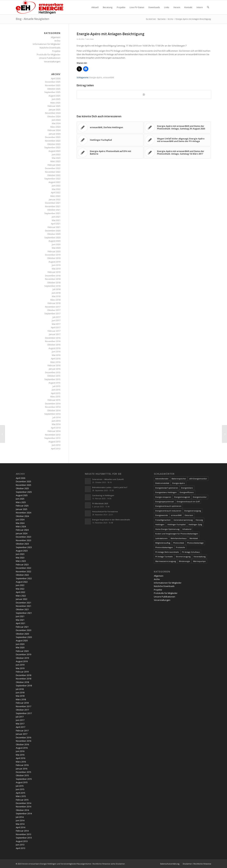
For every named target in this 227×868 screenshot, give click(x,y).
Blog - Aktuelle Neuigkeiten (33, 19)
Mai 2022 (56, 189)
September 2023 (52, 147)
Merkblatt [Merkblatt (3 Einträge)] (194, 538)
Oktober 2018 (54, 283)
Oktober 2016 (54, 345)
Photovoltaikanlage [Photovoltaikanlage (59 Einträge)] (195, 543)
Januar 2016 (55, 369)
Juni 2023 (56, 154)
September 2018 (52, 286)
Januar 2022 (55, 199)
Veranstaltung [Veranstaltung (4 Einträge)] (200, 557)
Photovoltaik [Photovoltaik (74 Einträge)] (179, 543)
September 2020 (52, 237)
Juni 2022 (56, 186)
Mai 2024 (56, 123)
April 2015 (56, 393)
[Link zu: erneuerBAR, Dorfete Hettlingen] (110, 127)
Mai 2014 (56, 424)
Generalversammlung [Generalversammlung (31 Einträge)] (183, 520)
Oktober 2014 (54, 410)
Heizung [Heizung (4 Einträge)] (199, 520)
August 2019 (54, 262)
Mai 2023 (56, 158)
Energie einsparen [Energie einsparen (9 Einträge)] (163, 497)
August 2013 (54, 442)
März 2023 (55, 161)
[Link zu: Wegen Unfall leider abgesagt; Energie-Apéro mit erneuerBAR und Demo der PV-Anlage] (177, 140)
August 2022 (54, 182)
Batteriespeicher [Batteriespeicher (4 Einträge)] (179, 479)
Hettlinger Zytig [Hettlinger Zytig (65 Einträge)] (195, 524)
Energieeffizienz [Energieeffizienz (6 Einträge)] (187, 492)
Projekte (56, 51)
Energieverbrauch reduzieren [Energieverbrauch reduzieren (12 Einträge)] (168, 511)
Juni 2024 (56, 120)
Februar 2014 (54, 431)
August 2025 (54, 96)
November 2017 (53, 307)
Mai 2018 (56, 296)
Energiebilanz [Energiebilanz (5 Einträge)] (187, 488)
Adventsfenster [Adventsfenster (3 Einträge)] (162, 479)
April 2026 (56, 78)
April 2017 (56, 327)
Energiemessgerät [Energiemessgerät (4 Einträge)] (182, 497)
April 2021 (56, 224)
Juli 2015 (57, 386)
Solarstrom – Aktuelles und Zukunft (108, 479)
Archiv (81, 39)
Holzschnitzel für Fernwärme (105, 512)
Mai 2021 (56, 220)
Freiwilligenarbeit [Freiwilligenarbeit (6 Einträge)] (163, 520)
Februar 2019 (54, 272)
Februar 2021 (54, 227)
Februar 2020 (54, 251)
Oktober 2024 (54, 116)
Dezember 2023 (53, 137)
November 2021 (53, 206)
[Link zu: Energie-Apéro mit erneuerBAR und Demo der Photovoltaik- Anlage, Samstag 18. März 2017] (177, 153)
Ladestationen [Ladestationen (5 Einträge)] (161, 538)
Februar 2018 (54, 303)
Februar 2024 (54, 130)
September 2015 (52, 379)
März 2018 (55, 300)
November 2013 (53, 435)
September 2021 (52, 213)
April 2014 (56, 428)
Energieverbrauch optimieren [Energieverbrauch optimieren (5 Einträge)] (168, 506)
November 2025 (53, 85)
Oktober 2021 (54, 210)
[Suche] (208, 7)
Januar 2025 (55, 110)
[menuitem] (95, 7)
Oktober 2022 (54, 175)
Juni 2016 (56, 352)
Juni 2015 (56, 390)
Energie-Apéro (96, 77)
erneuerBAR (109, 77)
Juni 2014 (56, 421)
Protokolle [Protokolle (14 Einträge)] (181, 547)
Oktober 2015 (54, 376)
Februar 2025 (54, 106)
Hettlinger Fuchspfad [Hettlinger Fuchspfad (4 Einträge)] (176, 524)
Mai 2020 (56, 248)
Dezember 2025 (53, 82)
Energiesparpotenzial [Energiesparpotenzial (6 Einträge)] (165, 502)
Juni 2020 (56, 244)
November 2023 (53, 141)
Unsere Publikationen (50, 58)
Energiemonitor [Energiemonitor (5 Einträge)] (200, 497)
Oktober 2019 (54, 258)
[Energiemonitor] (3, 434)
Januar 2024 (55, 134)
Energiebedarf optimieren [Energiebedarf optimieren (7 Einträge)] (167, 488)
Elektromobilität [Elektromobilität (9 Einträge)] (162, 483)
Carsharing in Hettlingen (103, 495)
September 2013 (52, 438)
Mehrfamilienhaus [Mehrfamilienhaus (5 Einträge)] (179, 538)
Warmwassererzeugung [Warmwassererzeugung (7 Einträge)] (166, 561)
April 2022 (56, 192)
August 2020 (54, 241)
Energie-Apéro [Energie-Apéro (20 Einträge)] (179, 483)
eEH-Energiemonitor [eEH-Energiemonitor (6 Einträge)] (198, 479)
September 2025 (52, 92)
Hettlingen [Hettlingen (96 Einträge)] (160, 524)
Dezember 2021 (53, 203)
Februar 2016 (54, 365)
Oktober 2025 (54, 89)
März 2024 (55, 127)
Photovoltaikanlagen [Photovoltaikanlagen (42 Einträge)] (164, 547)
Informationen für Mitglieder (47, 44)
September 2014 (52, 414)
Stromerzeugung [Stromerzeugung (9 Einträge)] (183, 557)
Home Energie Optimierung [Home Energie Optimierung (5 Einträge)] (167, 529)
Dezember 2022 (53, 168)
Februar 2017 (54, 331)
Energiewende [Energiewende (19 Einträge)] (162, 515)
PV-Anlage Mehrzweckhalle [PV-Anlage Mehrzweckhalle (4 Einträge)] (167, 552)
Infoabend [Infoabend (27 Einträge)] (187, 529)
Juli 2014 (57, 417)
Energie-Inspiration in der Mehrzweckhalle (111, 520)
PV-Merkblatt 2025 (100, 503)
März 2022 (55, 196)
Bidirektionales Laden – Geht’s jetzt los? (110, 487)
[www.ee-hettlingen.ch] (39, 7)
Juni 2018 (56, 293)
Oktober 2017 (54, 310)
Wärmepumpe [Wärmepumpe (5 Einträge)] (199, 561)
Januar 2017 (55, 334)
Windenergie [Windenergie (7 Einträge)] (184, 561)
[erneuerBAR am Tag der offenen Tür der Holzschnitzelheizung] (224, 434)
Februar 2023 (54, 165)
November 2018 (53, 279)
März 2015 (55, 397)
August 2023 (54, 151)
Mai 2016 (56, 355)
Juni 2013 (56, 445)
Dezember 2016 (53, 338)
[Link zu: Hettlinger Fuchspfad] (110, 140)
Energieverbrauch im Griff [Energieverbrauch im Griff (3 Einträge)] (188, 502)
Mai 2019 (56, 269)
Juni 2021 (56, 217)
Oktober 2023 (54, 144)
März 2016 (55, 362)
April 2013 (56, 449)
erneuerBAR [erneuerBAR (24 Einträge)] (176, 515)
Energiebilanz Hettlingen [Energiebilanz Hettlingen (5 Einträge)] (166, 492)
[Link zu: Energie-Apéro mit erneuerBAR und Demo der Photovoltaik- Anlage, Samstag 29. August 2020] (177, 127)
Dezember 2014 (53, 404)
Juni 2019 (56, 265)
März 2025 (55, 103)
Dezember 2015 (53, 372)
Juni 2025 (56, 99)
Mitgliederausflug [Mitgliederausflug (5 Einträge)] (163, 543)
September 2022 (52, 179)
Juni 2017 (56, 320)
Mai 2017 (56, 324)
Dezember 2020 (53, 231)
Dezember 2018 (53, 276)
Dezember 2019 (53, 255)
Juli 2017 (57, 317)
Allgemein (56, 37)
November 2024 (53, 113)
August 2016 (54, 348)
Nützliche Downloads (50, 48)
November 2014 (53, 407)
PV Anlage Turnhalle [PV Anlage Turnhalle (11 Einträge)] (164, 557)
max (92, 39)
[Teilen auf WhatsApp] (144, 95)
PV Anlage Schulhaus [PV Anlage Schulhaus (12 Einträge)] (191, 552)
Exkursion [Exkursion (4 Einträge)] (189, 515)
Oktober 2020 (54, 234)
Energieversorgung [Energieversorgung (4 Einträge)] (193, 511)
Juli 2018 (57, 289)
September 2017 (52, 313)
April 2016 (56, 358)
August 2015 (54, 383)
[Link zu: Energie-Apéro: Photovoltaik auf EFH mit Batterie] (110, 153)
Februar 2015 (54, 400)
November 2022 (53, 172)
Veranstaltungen (52, 61)
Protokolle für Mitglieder (49, 55)
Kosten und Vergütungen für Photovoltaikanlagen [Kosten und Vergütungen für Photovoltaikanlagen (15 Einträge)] (177, 534)
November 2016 (53, 341)
